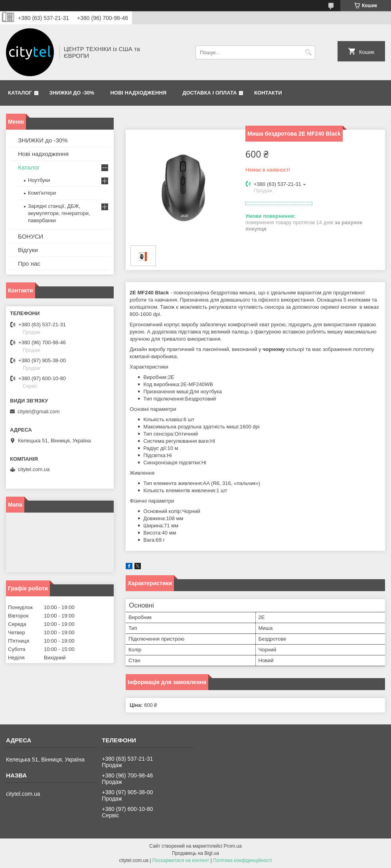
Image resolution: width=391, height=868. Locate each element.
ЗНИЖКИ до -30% (72, 93)
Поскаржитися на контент (181, 860)
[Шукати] (308, 52)
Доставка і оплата (209, 93)
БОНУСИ (31, 236)
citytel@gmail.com (39, 411)
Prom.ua (233, 846)
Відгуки (28, 250)
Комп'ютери (42, 193)
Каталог (20, 93)
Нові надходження (138, 93)
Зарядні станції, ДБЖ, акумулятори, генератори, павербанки (59, 213)
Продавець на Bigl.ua (195, 853)
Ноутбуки (39, 180)
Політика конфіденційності (243, 860)
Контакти (268, 93)
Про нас (29, 263)
